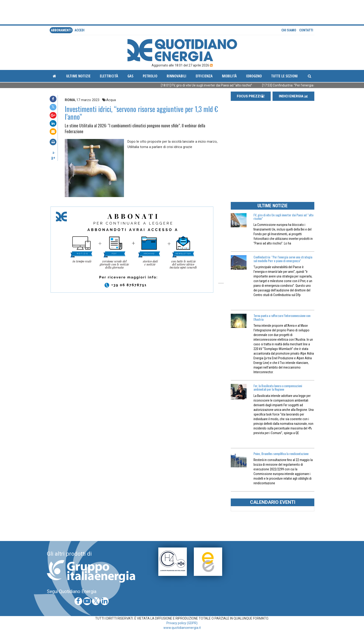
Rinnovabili (177, 76)
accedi (80, 30)
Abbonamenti (61, 30)
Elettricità (109, 76)
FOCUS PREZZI (251, 96)
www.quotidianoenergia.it (182, 628)
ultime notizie (78, 76)
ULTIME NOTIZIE (273, 206)
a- (54, 152)
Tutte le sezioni (284, 76)
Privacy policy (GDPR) (182, 623)
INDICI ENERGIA (293, 96)
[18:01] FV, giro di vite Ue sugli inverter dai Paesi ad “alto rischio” (215, 85)
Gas (130, 76)
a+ (53, 158)
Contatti (306, 30)
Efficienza (204, 76)
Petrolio (150, 76)
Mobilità (229, 76)
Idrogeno (254, 76)
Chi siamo (289, 30)
